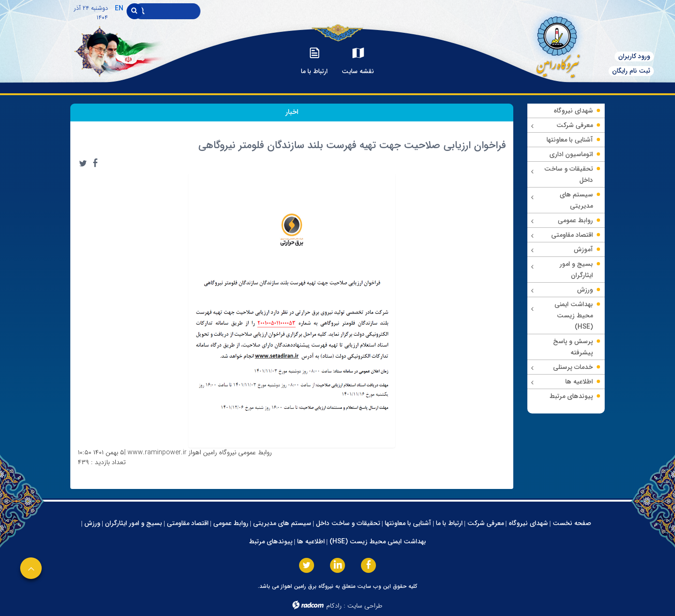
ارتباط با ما (449, 523)
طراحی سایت (365, 606)
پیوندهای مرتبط (271, 541)
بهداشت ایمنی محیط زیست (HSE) (378, 541)
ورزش (92, 523)
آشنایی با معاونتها (408, 523)
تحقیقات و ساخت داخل (348, 523)
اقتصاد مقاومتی (188, 523)
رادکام (334, 606)
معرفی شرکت (486, 523)
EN (119, 8)
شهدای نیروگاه (528, 523)
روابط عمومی (231, 523)
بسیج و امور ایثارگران (134, 523)
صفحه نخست (572, 523)
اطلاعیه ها (311, 541)
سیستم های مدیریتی (282, 523)
